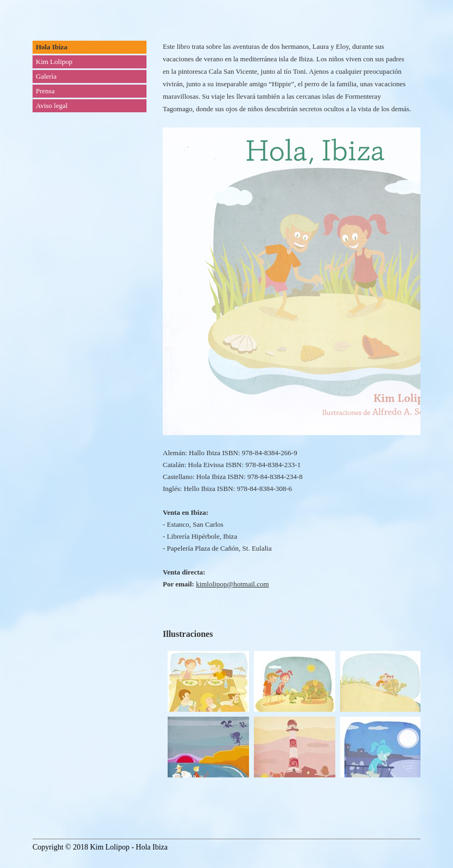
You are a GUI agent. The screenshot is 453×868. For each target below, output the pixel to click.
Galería (46, 76)
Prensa (45, 91)
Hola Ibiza (52, 47)
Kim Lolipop (54, 62)
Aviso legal (52, 106)
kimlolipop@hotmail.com (232, 584)
